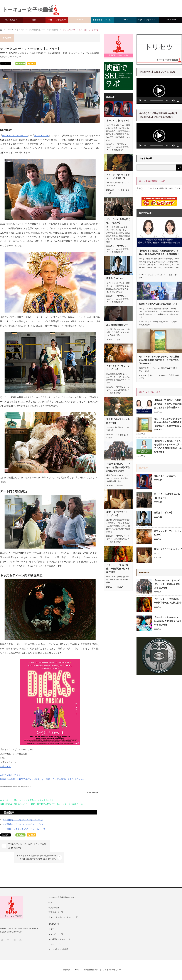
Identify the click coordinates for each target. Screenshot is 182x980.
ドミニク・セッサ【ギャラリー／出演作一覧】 (118, 176)
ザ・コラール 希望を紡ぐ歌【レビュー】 (118, 221)
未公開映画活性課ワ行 (117, 325)
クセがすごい (74, 53)
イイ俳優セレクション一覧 (59, 928)
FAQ (77, 958)
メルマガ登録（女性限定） (59, 938)
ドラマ (125, 20)
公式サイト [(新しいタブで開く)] (5, 766)
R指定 (65, 53)
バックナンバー (55, 933)
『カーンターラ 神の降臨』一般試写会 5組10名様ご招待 (118, 569)
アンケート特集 (156, 322)
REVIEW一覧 (54, 913)
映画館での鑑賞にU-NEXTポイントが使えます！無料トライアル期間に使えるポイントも (42, 779)
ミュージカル (86, 53)
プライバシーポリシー (112, 958)
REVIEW (80, 20)
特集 (34, 20)
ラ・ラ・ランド (41, 135)
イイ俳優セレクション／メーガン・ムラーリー (25, 829)
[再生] (140, 100)
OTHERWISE (171, 20)
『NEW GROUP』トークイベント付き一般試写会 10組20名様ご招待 (118, 467)
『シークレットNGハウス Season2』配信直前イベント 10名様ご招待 (168, 621)
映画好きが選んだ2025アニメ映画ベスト (158, 304)
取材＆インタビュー (57, 20)
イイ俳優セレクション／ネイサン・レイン (23, 820)
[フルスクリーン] (178, 100)
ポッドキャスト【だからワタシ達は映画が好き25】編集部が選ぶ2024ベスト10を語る (72, 846)
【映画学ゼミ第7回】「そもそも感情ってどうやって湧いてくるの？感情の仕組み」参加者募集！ (168, 446)
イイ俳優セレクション (102, 20)
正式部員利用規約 (91, 958)
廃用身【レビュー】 (116, 278)
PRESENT (120, 486)
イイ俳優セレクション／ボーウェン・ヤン (23, 824)
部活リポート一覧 (56, 901)
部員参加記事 (11, 20)
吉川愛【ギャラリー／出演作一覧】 (118, 421)
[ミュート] (173, 100)
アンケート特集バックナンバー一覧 (63, 906)
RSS (20, 928)
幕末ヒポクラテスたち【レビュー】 (117, 514)
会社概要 (67, 958)
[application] (159, 91)
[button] (159, 91)
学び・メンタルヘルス (148, 20)
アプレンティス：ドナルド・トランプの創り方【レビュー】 (27, 846)
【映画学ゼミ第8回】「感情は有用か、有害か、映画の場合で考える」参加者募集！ (159, 252)
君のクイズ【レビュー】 (118, 121)
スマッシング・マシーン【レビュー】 (118, 368)
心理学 (171, 375)
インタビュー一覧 (56, 923)
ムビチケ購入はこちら (11, 775)
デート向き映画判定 (52, 53)
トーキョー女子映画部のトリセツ (62, 886)
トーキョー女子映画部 (61, 970)
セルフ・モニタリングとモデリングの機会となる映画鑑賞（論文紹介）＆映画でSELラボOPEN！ (159, 360)
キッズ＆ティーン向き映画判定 (30, 53)
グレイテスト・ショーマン (15, 135)
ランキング (168, 322)
